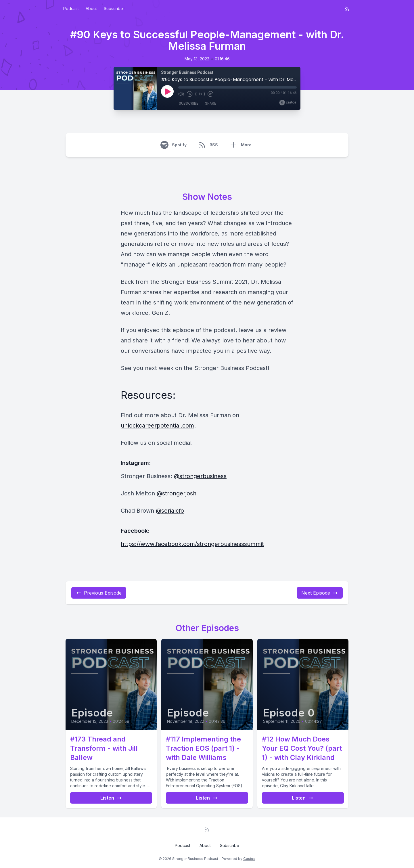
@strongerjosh (177, 493)
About (91, 8)
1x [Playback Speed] (200, 94)
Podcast (71, 8)
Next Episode (320, 593)
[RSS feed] (347, 9)
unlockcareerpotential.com (157, 426)
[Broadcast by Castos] (288, 103)
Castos (249, 859)
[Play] (167, 91)
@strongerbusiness (200, 476)
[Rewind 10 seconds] (190, 94)
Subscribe (113, 8)
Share (210, 103)
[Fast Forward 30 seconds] (210, 94)
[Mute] (181, 94)
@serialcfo (170, 511)
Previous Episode (99, 593)
